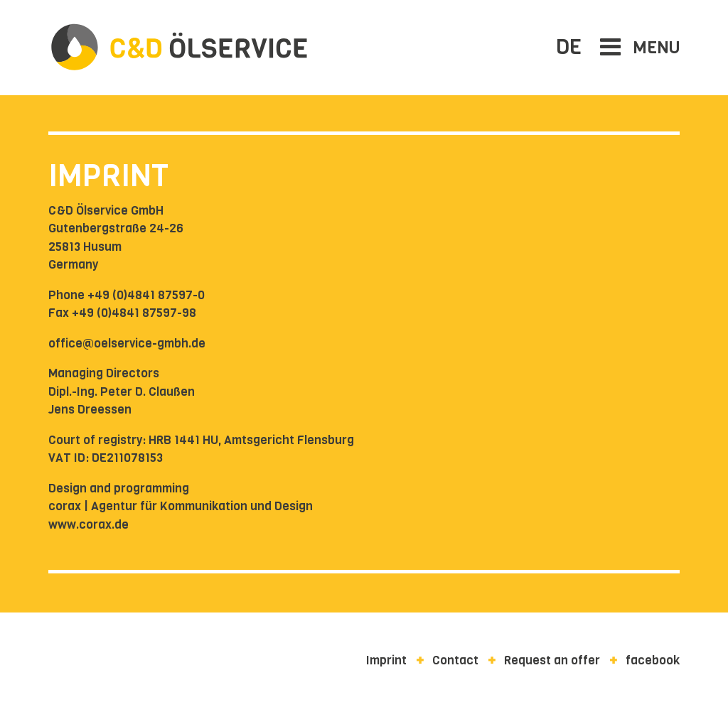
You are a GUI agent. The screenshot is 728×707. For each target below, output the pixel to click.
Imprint (386, 660)
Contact (455, 660)
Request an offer (552, 660)
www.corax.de (89, 525)
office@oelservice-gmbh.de (127, 344)
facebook (653, 660)
